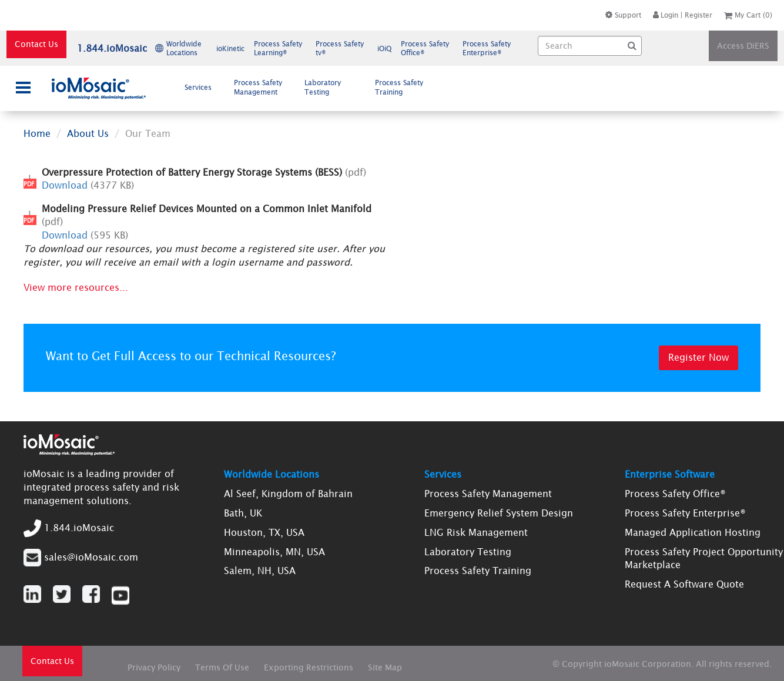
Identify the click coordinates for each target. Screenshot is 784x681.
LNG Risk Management (476, 532)
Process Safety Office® (675, 494)
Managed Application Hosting (693, 532)
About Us (88, 133)
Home (37, 133)
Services (203, 87)
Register (698, 15)
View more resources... (76, 287)
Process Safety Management (260, 88)
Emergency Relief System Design (499, 513)
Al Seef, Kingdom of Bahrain (288, 494)
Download (65, 185)
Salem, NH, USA (260, 571)
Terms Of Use (222, 667)
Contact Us (36, 44)
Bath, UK (243, 513)
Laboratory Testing (323, 88)
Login (666, 15)
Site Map (385, 667)
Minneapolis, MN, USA (274, 552)
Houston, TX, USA (264, 532)
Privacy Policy (154, 667)
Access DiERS (743, 46)
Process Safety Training (399, 88)
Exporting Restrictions (309, 667)
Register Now (698, 357)
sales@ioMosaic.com (91, 556)
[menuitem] (201, 87)
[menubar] (307, 87)
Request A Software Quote (684, 584)
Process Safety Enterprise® (685, 513)
